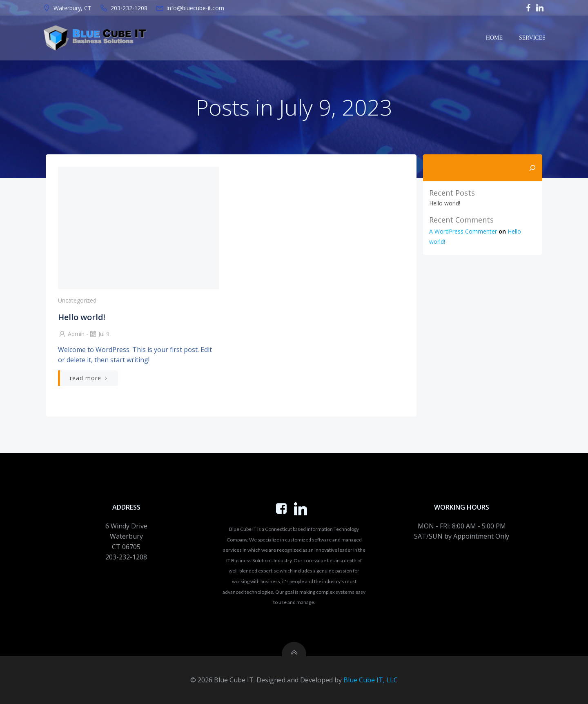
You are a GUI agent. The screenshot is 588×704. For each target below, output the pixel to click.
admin (71, 334)
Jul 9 (99, 334)
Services (532, 38)
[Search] (532, 168)
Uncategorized (77, 300)
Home (494, 38)
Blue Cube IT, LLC (371, 680)
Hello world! (445, 203)
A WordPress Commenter (463, 231)
